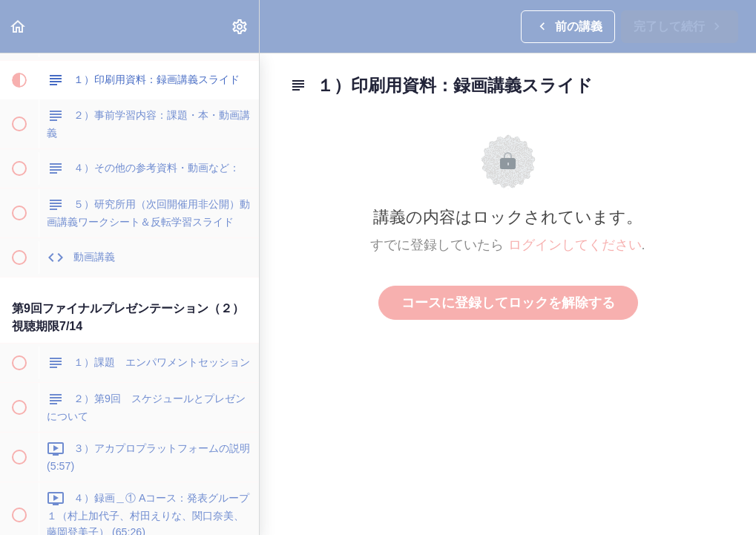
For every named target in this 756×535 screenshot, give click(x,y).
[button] (19, 26)
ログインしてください (575, 245)
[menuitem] (240, 26)
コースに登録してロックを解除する (508, 303)
